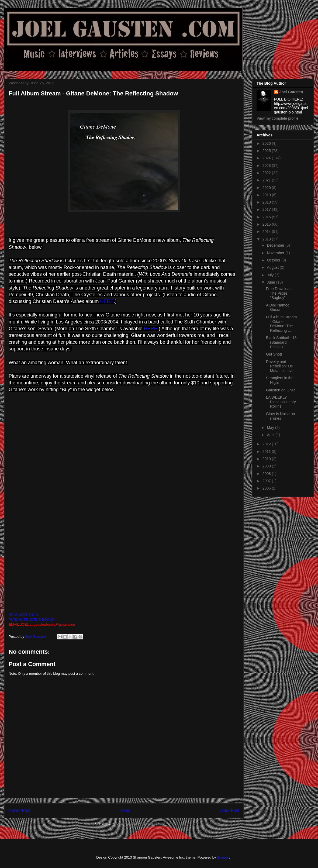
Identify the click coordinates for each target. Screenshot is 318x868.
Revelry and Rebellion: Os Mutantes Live (280, 366)
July (271, 275)
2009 (267, 466)
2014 (267, 232)
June (271, 282)
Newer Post (20, 810)
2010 (267, 459)
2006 (267, 488)
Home (125, 810)
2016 (267, 217)
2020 (267, 188)
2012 (267, 444)
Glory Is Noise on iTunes (280, 416)
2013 (267, 239)
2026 (267, 143)
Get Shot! (274, 354)
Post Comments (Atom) (135, 824)
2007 (267, 481)
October (274, 260)
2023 (267, 166)
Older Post (229, 810)
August (273, 267)
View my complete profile (277, 118)
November (276, 253)
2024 (267, 158)
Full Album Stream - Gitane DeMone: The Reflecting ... (281, 324)
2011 (267, 452)
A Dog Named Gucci (278, 307)
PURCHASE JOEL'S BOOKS (31, 620)
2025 (267, 151)
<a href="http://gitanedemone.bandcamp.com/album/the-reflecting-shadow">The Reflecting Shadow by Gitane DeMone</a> (130, 502)
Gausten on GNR (280, 390)
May (271, 428)
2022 (267, 173)
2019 (267, 195)
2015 (267, 224)
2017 (267, 209)
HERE (107, 301)
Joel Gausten (291, 92)
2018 (267, 202)
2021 (267, 180)
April (271, 435)
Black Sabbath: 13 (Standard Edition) (281, 342)
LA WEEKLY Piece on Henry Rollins (281, 402)
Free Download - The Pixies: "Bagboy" (280, 293)
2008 (267, 474)
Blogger (223, 857)
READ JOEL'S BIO (23, 615)
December (276, 245)
